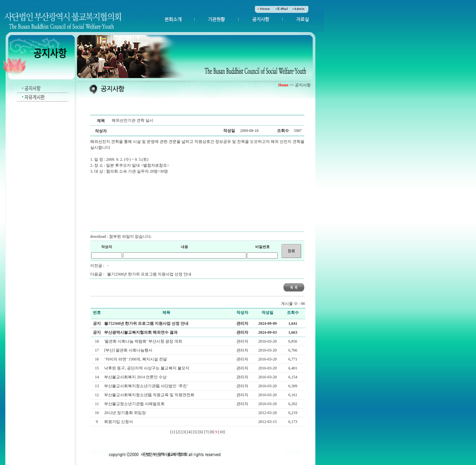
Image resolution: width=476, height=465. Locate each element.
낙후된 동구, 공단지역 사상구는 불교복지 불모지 (147, 368)
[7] (206, 432)
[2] (178, 432)
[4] (189, 432)
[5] (195, 432)
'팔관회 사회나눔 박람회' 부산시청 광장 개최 (143, 341)
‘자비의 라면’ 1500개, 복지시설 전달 (136, 359)
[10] (221, 432)
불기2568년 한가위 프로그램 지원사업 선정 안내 (149, 274)
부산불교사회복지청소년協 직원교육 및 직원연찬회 (150, 395)
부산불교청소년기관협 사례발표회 (135, 404)
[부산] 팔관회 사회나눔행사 (129, 350)
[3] (184, 432)
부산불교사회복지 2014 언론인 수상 (136, 377)
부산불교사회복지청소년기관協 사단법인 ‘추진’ (146, 386)
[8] (212, 432)
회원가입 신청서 (119, 422)
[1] (173, 432)
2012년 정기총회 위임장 (125, 413)
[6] (201, 432)
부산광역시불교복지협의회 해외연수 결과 (141, 332)
